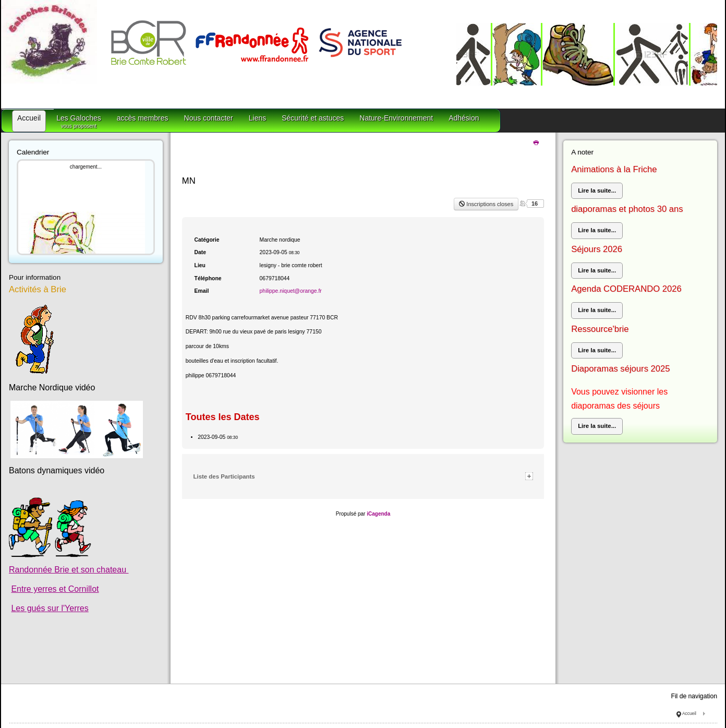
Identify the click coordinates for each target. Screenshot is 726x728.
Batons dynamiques (46, 470)
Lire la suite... (597, 190)
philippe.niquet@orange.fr (291, 291)
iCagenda (378, 514)
